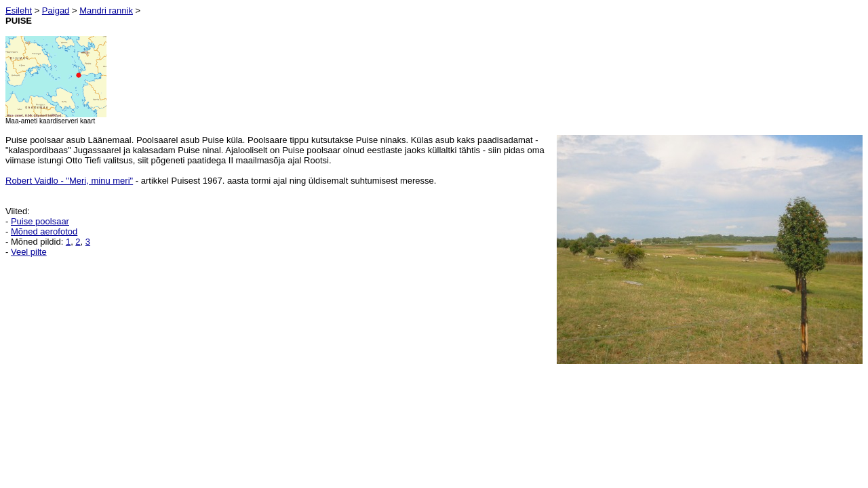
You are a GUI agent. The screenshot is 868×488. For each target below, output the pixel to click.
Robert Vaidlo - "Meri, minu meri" (69, 181)
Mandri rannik (106, 11)
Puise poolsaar (40, 221)
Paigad (56, 11)
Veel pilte (29, 252)
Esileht (19, 11)
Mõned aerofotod (44, 231)
